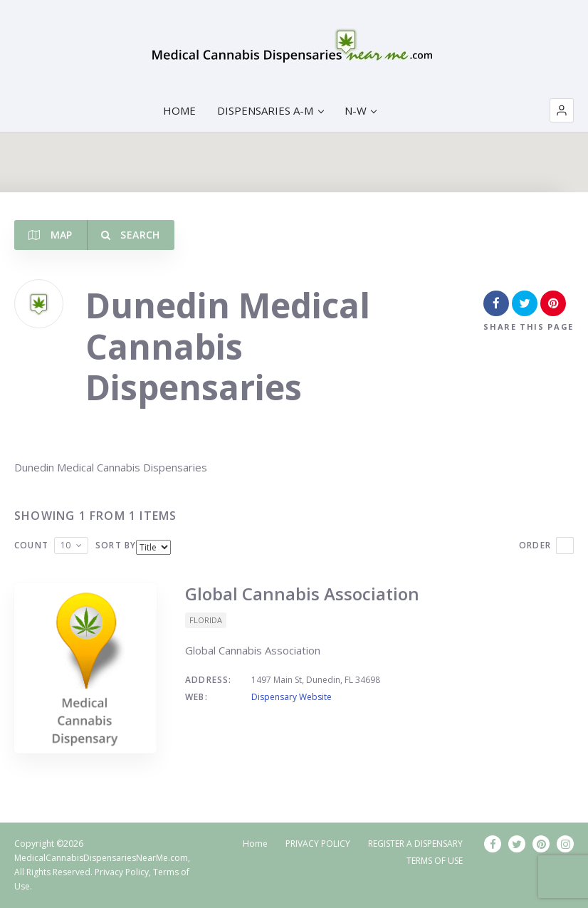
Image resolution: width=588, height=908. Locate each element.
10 (65, 545)
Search (131, 235)
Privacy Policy (122, 872)
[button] (562, 110)
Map (51, 235)
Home (255, 844)
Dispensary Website (292, 697)
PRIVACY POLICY (318, 844)
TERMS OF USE (435, 861)
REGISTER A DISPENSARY (415, 844)
